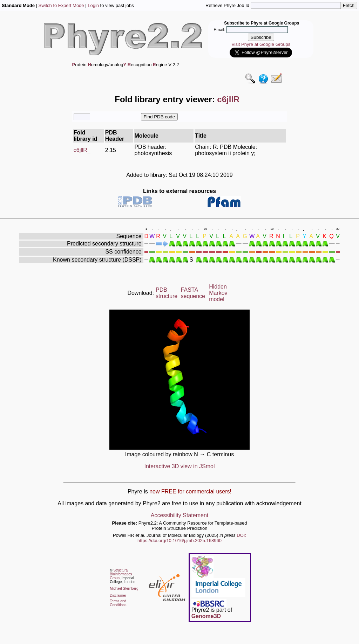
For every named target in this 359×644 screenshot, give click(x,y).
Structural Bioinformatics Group (121, 574)
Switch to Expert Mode (61, 5)
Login (93, 5)
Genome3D (206, 616)
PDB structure (167, 293)
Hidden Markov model (218, 293)
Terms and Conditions (118, 603)
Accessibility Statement (180, 515)
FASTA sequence (193, 293)
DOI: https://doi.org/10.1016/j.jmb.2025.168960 (192, 538)
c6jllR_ (82, 150)
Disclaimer (118, 595)
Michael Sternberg (124, 588)
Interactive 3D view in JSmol (180, 466)
